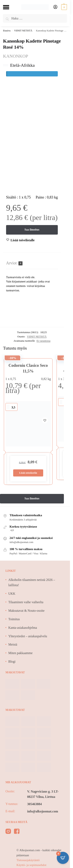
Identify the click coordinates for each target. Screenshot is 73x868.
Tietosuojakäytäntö (28, 860)
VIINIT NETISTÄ (23, 31)
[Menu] (9, 7)
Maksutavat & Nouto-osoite (26, 611)
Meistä (13, 644)
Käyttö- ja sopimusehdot (31, 865)
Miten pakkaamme (20, 653)
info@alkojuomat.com (43, 811)
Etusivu (7, 31)
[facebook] (17, 832)
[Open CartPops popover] (63, 858)
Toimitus (14, 619)
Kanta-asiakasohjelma (23, 628)
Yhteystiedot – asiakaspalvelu (28, 636)
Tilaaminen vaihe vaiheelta (26, 602)
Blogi (12, 661)
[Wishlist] (23, 240)
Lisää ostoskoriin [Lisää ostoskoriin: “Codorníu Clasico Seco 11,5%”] (28, 473)
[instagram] (8, 832)
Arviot (14, 263)
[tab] (32, 263)
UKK (12, 594)
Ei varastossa (43, 341)
